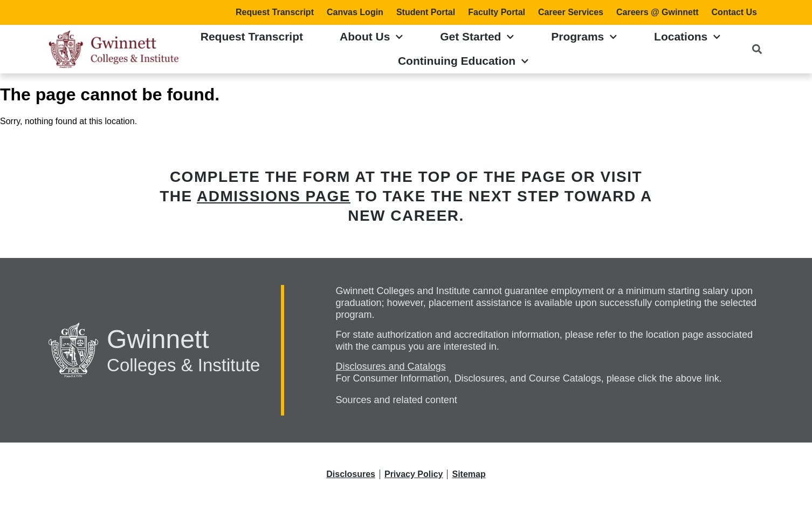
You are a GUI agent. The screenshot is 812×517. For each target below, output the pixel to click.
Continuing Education (463, 61)
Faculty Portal (497, 12)
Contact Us (734, 12)
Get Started (477, 37)
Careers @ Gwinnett (658, 12)
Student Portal (426, 12)
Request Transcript (275, 12)
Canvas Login (355, 12)
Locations (687, 37)
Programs (584, 37)
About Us (371, 37)
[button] (757, 49)
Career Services (571, 12)
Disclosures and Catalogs (391, 366)
